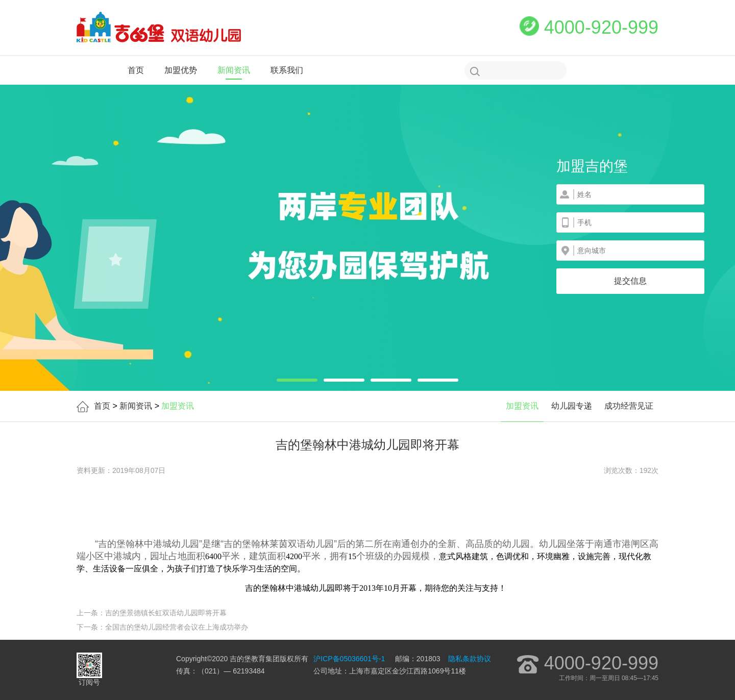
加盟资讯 (522, 406)
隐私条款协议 (470, 659)
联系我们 (287, 70)
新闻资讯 (234, 70)
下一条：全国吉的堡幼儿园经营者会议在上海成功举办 (162, 627)
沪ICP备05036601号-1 (349, 659)
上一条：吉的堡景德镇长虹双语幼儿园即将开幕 (152, 613)
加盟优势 (181, 70)
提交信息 (630, 281)
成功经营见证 (629, 406)
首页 (136, 70)
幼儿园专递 (572, 406)
